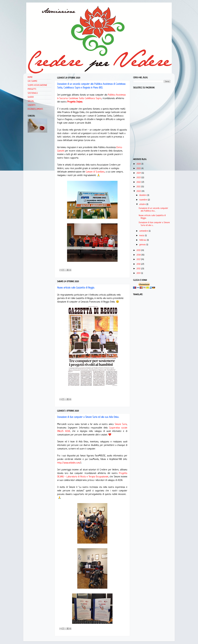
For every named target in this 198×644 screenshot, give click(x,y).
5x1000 (31, 97)
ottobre (143, 204)
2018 (139, 255)
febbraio (143, 240)
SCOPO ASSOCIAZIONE (37, 85)
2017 (139, 259)
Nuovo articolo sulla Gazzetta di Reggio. (76, 288)
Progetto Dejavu (75, 102)
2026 (139, 164)
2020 (139, 191)
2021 (139, 187)
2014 (139, 273)
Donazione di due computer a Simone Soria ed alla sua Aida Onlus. (88, 417)
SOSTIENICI (33, 93)
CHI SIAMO (32, 81)
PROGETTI (32, 89)
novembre (144, 200)
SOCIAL (31, 101)
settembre (144, 231)
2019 (139, 250)
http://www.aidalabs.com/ (69, 463)
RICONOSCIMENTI (35, 109)
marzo (142, 236)
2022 (139, 182)
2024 (139, 173)
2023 (139, 178)
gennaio (143, 245)
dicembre (143, 195)
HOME (30, 77)
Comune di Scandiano (95, 172)
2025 (139, 168)
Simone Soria (121, 424)
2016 (139, 264)
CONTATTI (32, 105)
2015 (139, 269)
